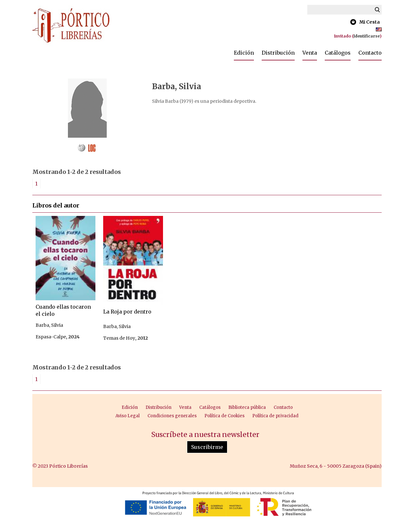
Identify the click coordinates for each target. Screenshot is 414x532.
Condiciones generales (172, 416)
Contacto (370, 53)
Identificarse (367, 36)
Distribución (278, 53)
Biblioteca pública (247, 407)
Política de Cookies (224, 416)
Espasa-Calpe (51, 337)
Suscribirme (207, 447)
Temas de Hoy (119, 338)
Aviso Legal (128, 416)
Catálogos (338, 53)
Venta (310, 53)
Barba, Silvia (49, 325)
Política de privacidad (275, 416)
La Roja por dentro (127, 312)
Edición (244, 53)
